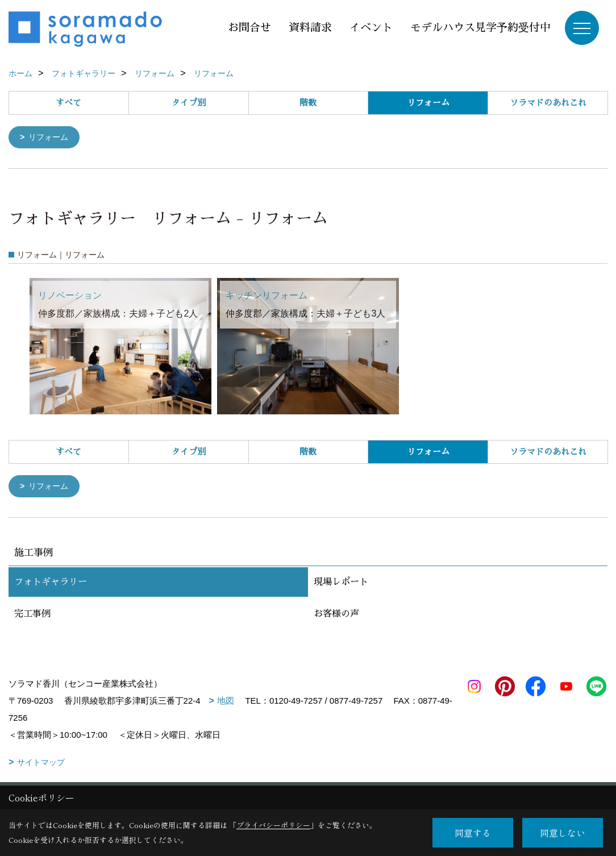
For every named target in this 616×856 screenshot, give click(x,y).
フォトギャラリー (51, 584)
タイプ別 (189, 103)
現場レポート (341, 584)
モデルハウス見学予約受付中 (480, 28)
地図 (226, 703)
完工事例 (32, 616)
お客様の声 (336, 616)
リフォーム (51, 138)
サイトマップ (41, 764)
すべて (68, 103)
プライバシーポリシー (273, 825)
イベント (371, 28)
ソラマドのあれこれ (548, 103)
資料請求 (310, 28)
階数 (308, 103)
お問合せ (249, 28)
